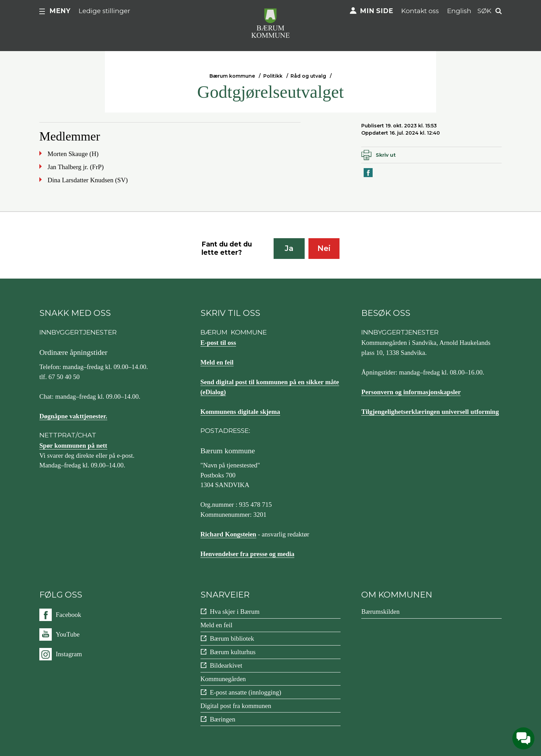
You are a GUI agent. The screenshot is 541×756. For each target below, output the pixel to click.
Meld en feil (217, 362)
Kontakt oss (420, 11)
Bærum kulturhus (233, 652)
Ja (289, 248)
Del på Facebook (368, 177)
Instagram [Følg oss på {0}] (69, 654)
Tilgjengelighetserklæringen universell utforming (430, 412)
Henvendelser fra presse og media (248, 554)
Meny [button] (60, 11)
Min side (376, 11)
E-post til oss (218, 343)
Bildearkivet (226, 665)
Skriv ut (386, 155)
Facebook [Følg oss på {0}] (69, 615)
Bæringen (223, 719)
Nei (324, 248)
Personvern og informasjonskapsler (411, 392)
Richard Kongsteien (228, 534)
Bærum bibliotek (232, 638)
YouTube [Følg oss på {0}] (68, 634)
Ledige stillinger (105, 11)
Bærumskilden (380, 612)
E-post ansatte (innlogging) (245, 692)
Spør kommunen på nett (73, 445)
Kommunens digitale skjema (240, 412)
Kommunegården (223, 679)
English (459, 11)
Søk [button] (484, 11)
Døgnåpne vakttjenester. (73, 416)
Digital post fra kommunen (236, 706)
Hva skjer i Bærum (235, 612)
